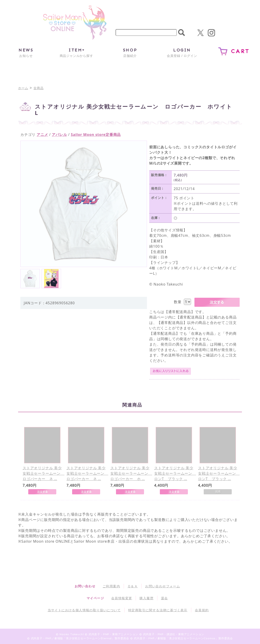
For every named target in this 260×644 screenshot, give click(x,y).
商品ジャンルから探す (76, 52)
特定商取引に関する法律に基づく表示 (158, 610)
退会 (164, 598)
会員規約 (202, 610)
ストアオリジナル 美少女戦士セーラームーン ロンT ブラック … (175, 473)
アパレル (59, 135)
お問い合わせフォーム (163, 586)
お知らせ (26, 52)
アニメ (42, 135)
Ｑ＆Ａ (133, 586)
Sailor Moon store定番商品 (96, 135)
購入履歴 (147, 598)
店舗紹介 (130, 52)
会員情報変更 (122, 598)
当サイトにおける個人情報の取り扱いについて (84, 610)
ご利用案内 (111, 586)
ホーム (23, 88)
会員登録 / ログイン (182, 52)
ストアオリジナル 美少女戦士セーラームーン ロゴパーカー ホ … (131, 473)
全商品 (38, 88)
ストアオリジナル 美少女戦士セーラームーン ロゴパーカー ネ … (44, 473)
